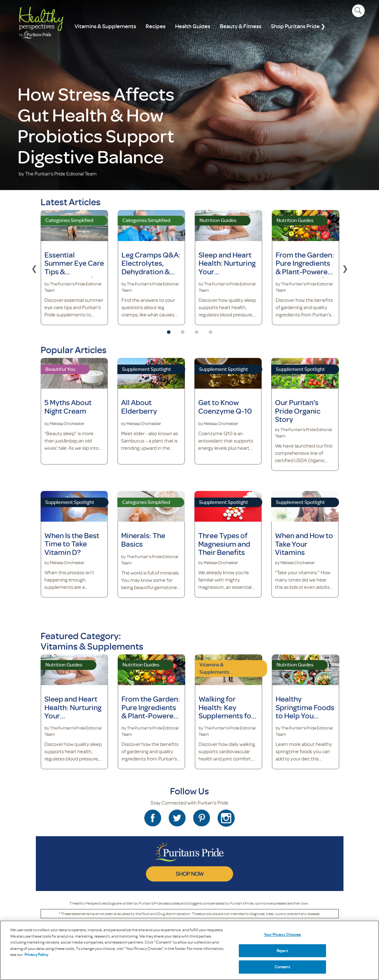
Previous (34, 268)
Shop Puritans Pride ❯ (298, 26)
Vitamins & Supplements (105, 26)
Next (345, 268)
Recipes (156, 26)
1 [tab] (169, 330)
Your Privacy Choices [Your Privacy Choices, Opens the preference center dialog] (282, 934)
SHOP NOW (190, 874)
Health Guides (193, 26)
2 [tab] (183, 330)
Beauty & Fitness (241, 26)
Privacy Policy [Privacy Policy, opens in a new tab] (36, 954)
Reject (282, 951)
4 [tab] (211, 330)
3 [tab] (197, 330)
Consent (282, 967)
